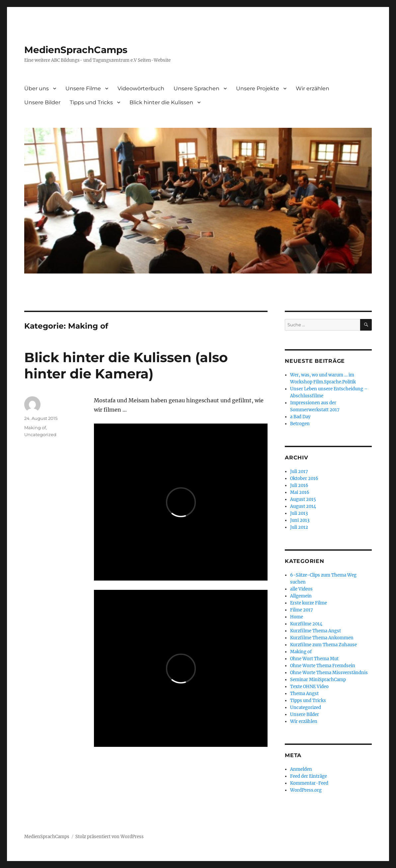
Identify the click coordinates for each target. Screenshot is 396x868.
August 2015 (303, 499)
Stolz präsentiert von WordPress (110, 837)
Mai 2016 (300, 492)
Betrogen (300, 424)
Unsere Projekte (258, 88)
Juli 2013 (299, 513)
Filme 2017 (302, 610)
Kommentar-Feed (309, 783)
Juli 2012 (299, 527)
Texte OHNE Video (309, 687)
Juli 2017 (299, 472)
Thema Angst (304, 694)
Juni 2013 (300, 520)
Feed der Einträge (309, 776)
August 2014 (303, 506)
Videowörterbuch (141, 88)
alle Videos (301, 589)
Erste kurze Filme (309, 603)
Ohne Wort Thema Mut (314, 659)
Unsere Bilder (42, 102)
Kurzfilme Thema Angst (316, 631)
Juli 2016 (299, 485)
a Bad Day (300, 417)
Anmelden (301, 769)
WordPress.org (306, 790)
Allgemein (301, 596)
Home (297, 617)
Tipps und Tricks (91, 102)
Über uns (37, 88)
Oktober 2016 (304, 478)
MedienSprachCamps (76, 50)
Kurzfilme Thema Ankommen (322, 638)
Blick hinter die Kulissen (161, 102)
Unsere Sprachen (197, 88)
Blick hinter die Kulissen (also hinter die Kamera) (126, 365)
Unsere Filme (83, 88)
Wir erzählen (313, 88)
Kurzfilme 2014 (306, 624)
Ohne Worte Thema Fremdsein (323, 666)
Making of (35, 428)
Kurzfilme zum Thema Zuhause (323, 645)
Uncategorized (40, 434)
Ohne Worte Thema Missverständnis (329, 673)
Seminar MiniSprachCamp (318, 680)
